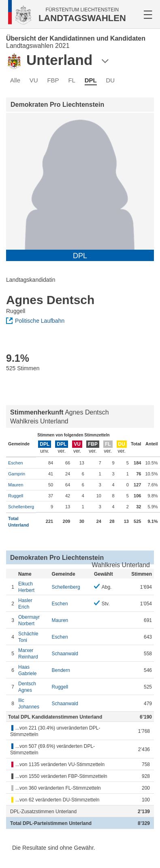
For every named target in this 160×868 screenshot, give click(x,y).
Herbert (33, 587)
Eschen (16, 463)
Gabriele (33, 670)
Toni (33, 637)
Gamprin (17, 474)
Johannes (33, 703)
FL (72, 80)
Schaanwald (65, 654)
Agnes (33, 687)
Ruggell (16, 496)
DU (110, 80)
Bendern (61, 670)
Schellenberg (21, 507)
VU (34, 80)
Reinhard (33, 653)
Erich (33, 603)
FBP (53, 80)
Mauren (16, 485)
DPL (91, 80)
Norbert (33, 620)
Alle (15, 80)
